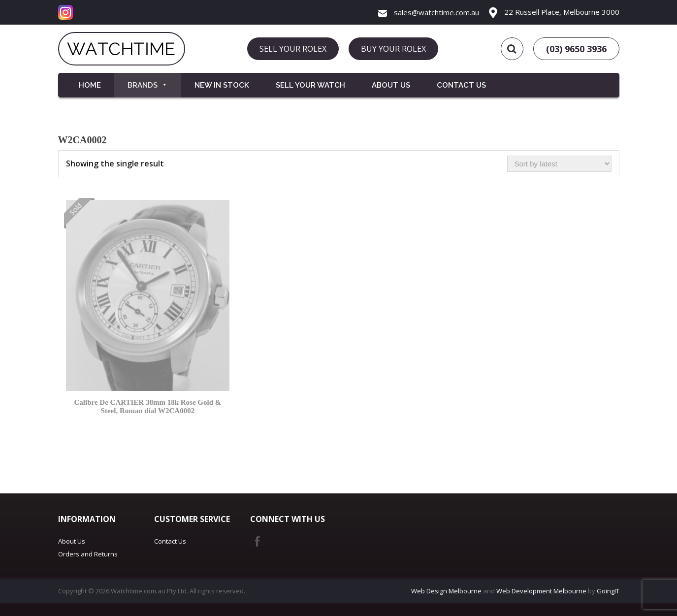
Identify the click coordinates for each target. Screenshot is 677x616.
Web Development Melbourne (541, 591)
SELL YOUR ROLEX (293, 49)
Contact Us (461, 85)
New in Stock (222, 85)
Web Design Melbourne (446, 591)
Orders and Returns (88, 554)
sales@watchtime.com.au (429, 12)
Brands (148, 85)
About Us (391, 85)
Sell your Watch (310, 85)
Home (90, 85)
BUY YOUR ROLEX (393, 49)
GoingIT (608, 591)
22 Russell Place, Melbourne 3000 (554, 12)
